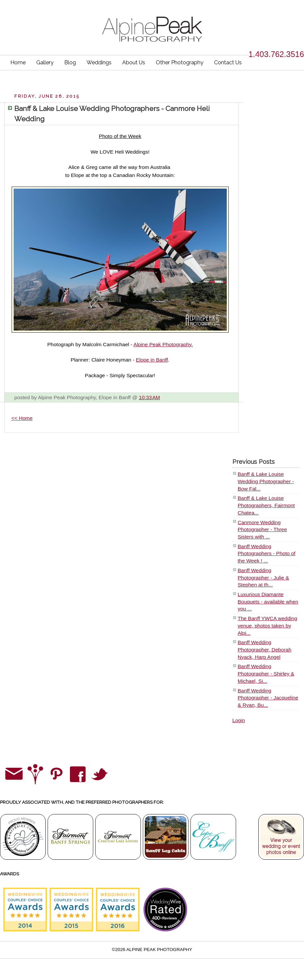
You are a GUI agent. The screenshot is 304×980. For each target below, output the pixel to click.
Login (239, 720)
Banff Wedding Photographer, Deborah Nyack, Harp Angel (265, 649)
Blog (70, 62)
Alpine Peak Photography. (163, 344)
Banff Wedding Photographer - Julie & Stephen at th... (263, 577)
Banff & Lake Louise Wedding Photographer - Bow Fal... (266, 481)
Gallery (45, 62)
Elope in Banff (152, 360)
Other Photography (180, 62)
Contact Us (228, 62)
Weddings (99, 62)
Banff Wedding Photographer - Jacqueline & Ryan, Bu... (268, 698)
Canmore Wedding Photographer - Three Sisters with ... (262, 529)
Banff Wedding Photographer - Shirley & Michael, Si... (266, 673)
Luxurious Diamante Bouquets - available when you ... (268, 601)
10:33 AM (149, 397)
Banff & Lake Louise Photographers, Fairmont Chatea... (266, 505)
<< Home (22, 418)
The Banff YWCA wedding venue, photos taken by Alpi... (268, 625)
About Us (134, 62)
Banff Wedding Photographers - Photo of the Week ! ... (267, 553)
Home (18, 62)
